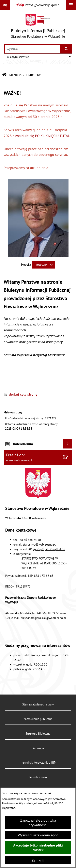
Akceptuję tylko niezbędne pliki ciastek (38, 848)
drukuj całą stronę (23, 394)
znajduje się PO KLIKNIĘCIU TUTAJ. (43, 136)
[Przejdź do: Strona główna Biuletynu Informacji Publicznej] (4, 75)
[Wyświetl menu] (71, 5)
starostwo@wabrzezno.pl (39, 544)
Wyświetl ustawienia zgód (38, 835)
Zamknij (38, 860)
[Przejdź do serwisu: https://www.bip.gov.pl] (38, 5)
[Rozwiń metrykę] (43, 265)
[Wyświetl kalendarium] (67, 444)
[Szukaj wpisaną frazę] (66, 49)
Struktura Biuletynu (38, 734)
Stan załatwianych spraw (38, 704)
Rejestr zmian (38, 777)
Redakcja (38, 748)
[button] (38, 256)
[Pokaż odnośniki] (5, 5)
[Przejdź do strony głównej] (38, 27)
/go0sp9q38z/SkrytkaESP (49, 549)
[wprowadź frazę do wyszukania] (32, 49)
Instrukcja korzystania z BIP (38, 763)
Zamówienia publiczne (38, 719)
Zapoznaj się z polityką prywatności (38, 823)
